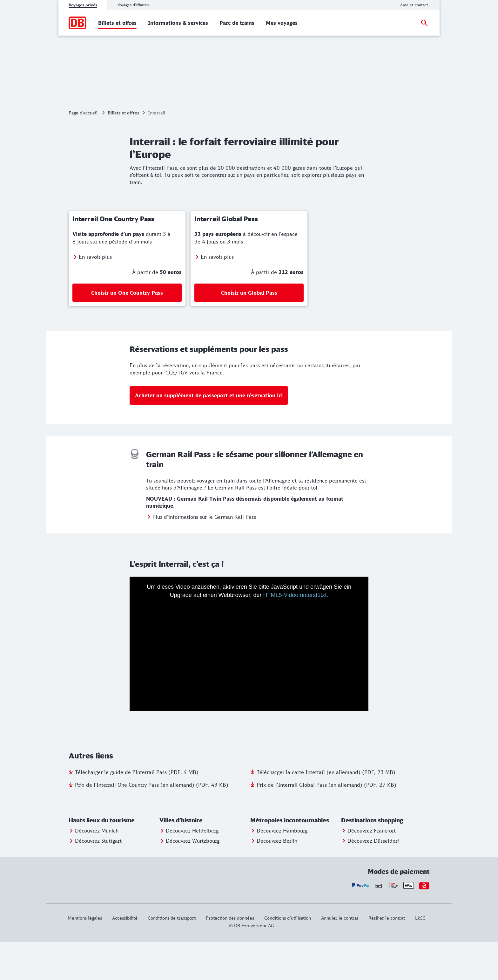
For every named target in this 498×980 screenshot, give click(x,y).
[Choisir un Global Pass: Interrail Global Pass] (249, 331)
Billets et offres (123, 151)
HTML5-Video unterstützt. (296, 633)
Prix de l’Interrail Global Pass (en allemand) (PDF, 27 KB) (326, 823)
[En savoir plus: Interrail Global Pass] (249, 295)
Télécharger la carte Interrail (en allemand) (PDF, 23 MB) (326, 810)
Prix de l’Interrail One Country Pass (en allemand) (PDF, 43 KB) (152, 823)
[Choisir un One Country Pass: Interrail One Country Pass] (127, 331)
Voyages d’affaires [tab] (133, 5)
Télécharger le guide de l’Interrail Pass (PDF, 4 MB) (137, 810)
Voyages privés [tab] (83, 5)
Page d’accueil (83, 151)
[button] (113, 859)
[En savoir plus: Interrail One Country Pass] (127, 295)
